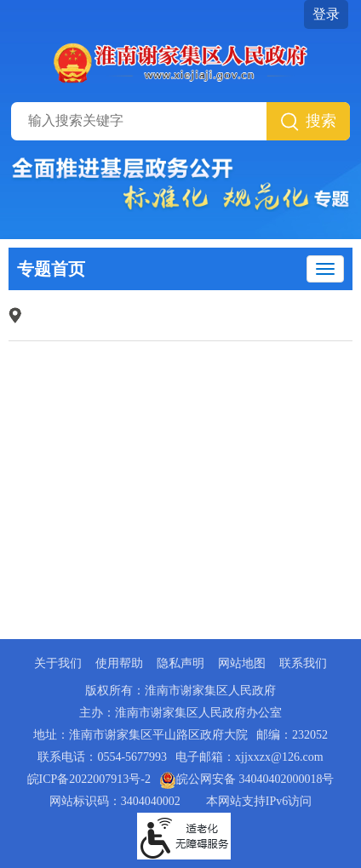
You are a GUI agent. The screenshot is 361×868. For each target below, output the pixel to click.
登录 (326, 14)
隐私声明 (180, 663)
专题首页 (51, 269)
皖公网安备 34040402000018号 (247, 779)
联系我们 (303, 663)
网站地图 (242, 663)
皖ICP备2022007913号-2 (89, 779)
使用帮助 (119, 663)
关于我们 (58, 663)
